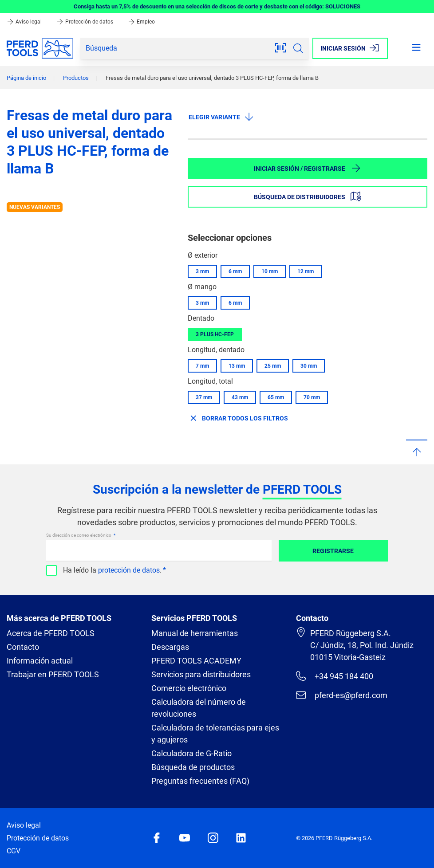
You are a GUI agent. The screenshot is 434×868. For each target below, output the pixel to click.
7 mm (202, 366)
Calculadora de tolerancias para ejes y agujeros (215, 734)
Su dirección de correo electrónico (79, 535)
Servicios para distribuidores (201, 674)
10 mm (270, 271)
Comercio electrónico (189, 688)
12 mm (306, 271)
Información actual (40, 661)
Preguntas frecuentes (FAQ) (200, 781)
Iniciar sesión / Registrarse (308, 168)
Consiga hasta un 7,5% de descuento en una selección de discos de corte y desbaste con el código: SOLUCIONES (217, 6)
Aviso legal (25, 22)
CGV (14, 851)
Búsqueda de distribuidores (308, 196)
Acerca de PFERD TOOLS (51, 633)
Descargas (170, 647)
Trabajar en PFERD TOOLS (53, 674)
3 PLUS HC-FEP (215, 334)
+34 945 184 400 (335, 676)
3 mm (202, 271)
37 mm (204, 397)
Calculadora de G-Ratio (191, 753)
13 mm (237, 366)
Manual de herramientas (195, 633)
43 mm (240, 397)
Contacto (23, 647)
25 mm (273, 366)
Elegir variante (221, 117)
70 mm (312, 397)
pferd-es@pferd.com (342, 695)
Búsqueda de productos (193, 767)
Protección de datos (85, 22)
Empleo (141, 22)
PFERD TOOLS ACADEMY (196, 661)
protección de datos (129, 570)
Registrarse (333, 551)
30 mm (309, 366)
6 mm (235, 271)
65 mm (276, 397)
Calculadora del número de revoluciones (199, 708)
